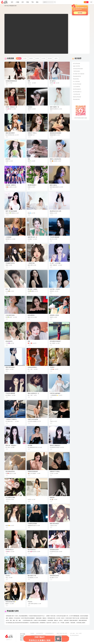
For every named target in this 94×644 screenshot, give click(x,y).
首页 (12, 3)
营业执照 (32, 633)
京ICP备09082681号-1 (50, 633)
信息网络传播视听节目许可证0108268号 (38, 635)
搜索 (55, 2)
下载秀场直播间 (76, 71)
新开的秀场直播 (76, 64)
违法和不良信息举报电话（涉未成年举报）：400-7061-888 (42, 639)
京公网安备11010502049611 (62, 635)
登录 (86, 2)
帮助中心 (22, 640)
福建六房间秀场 (76, 66)
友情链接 (22, 636)
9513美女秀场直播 (77, 84)
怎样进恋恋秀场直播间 (78, 69)
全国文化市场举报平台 (50, 637)
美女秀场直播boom (77, 92)
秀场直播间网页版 (77, 76)
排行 (23, 2)
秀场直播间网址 (76, 99)
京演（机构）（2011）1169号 (76, 633)
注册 (91, 2)
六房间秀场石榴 (76, 94)
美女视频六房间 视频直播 (79, 74)
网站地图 (22, 638)
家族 (37, 3)
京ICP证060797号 (40, 633)
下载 (32, 2)
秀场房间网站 (76, 79)
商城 (28, 3)
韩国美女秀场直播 (77, 97)
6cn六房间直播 (76, 81)
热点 (8, 6)
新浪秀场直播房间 (77, 89)
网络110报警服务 (34, 637)
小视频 (17, 3)
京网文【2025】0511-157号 (62, 633)
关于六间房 (23, 634)
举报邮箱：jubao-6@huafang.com (63, 637)
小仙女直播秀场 (76, 87)
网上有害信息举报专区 (74, 635)
